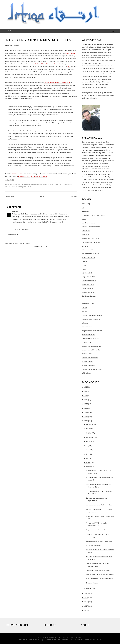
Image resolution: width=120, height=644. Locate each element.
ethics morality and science (91, 242)
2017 (86, 396)
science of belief (87, 361)
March (88, 463)
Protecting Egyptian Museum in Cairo (98, 570)
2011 (86, 421)
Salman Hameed (16, 187)
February (89, 467)
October (89, 433)
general (85, 261)
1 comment (27, 187)
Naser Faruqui (70, 53)
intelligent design (88, 273)
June (88, 450)
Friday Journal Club (89, 258)
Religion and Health (89, 335)
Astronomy (86, 211)
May (88, 454)
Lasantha (65, 640)
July (88, 446)
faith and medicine (88, 250)
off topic (85, 308)
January (89, 588)
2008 (86, 602)
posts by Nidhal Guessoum (91, 319)
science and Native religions (92, 346)
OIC (69, 67)
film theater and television (91, 254)
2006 (86, 610)
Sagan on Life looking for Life (96, 530)
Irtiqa (58, 637)
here (102, 190)
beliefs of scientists (88, 223)
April (88, 458)
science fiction (87, 354)
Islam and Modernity (89, 281)
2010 (86, 593)
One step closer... (92, 583)
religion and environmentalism (24, 184)
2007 (86, 606)
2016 (86, 400)
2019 (86, 387)
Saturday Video (87, 342)
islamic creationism (88, 292)
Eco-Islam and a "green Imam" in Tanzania (32, 177)
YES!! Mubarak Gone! (93, 545)
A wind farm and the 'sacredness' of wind (99, 579)
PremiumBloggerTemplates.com (86, 640)
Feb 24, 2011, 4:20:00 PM (20, 230)
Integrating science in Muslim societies (38, 40)
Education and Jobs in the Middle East (99, 541)
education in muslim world (91, 238)
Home (9, 31)
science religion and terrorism (92, 369)
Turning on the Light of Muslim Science (57, 83)
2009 (86, 598)
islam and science (88, 285)
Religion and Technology (90, 338)
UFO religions (87, 373)
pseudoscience (87, 327)
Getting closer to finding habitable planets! (100, 574)
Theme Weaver (35, 640)
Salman (85, 142)
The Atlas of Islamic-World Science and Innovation (45, 64)
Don (13, 211)
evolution (85, 246)
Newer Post (10, 196)
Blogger (45, 246)
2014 (86, 408)
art (83, 208)
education (85, 234)
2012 (86, 417)
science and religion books (91, 350)
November (90, 429)
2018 (86, 391)
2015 (86, 404)
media (84, 300)
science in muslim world (45, 184)
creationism (86, 231)
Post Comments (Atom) (22, 244)
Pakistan (85, 311)
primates (85, 323)
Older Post (73, 196)
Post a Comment (12, 235)
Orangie (94, 98)
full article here (17, 174)
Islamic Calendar (88, 288)
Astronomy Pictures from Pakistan (93, 215)
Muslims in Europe (88, 304)
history (84, 265)
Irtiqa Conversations (89, 277)
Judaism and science (89, 296)
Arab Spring (86, 204)
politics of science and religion (92, 315)
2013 (86, 412)
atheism (85, 219)
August (89, 441)
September (90, 437)
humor (84, 269)
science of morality (88, 365)
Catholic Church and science (92, 227)
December (90, 424)
